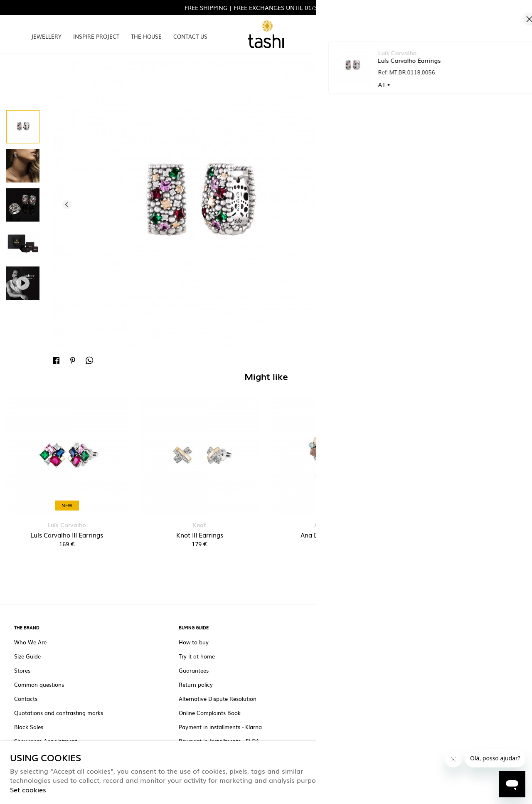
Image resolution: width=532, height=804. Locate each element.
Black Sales (29, 727)
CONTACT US (190, 36)
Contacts (26, 699)
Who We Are (30, 642)
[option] (23, 127)
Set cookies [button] (28, 789)
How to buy (194, 642)
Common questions (39, 685)
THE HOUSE (146, 36)
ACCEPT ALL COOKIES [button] (392, 772)
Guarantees (194, 671)
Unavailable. (430, 176)
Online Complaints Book (210, 713)
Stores (22, 671)
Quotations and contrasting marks (59, 713)
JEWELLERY (46, 36)
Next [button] (328, 205)
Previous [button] (67, 205)
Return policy (196, 685)
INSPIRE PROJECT (96, 36)
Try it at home (197, 656)
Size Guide (27, 656)
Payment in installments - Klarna (220, 727)
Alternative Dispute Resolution (218, 699)
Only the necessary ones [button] (479, 772)
